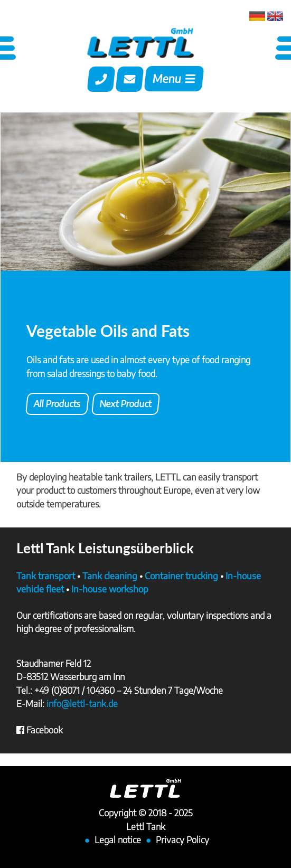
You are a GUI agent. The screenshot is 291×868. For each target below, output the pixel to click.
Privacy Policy (182, 839)
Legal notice (118, 839)
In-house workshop (110, 589)
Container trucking (181, 575)
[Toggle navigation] (174, 80)
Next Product (126, 403)
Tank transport (46, 575)
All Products (57, 403)
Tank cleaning (110, 575)
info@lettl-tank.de (82, 703)
